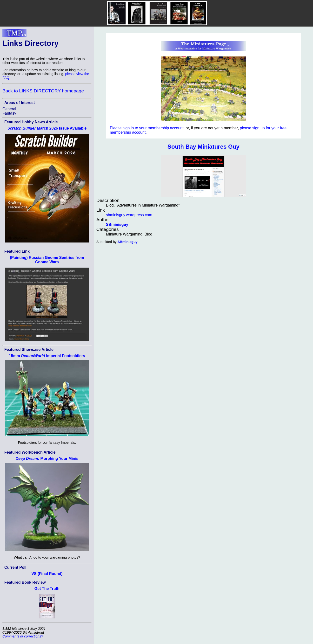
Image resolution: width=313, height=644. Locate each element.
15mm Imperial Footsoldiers (47, 356)
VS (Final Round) (47, 574)
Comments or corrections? (23, 636)
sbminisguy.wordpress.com (129, 215)
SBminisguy (117, 225)
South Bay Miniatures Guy (203, 147)
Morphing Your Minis (47, 459)
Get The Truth (47, 589)
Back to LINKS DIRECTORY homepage (43, 91)
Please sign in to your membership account (147, 128)
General (9, 109)
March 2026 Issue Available (47, 128)
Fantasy (9, 113)
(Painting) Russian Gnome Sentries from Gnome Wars (47, 260)
